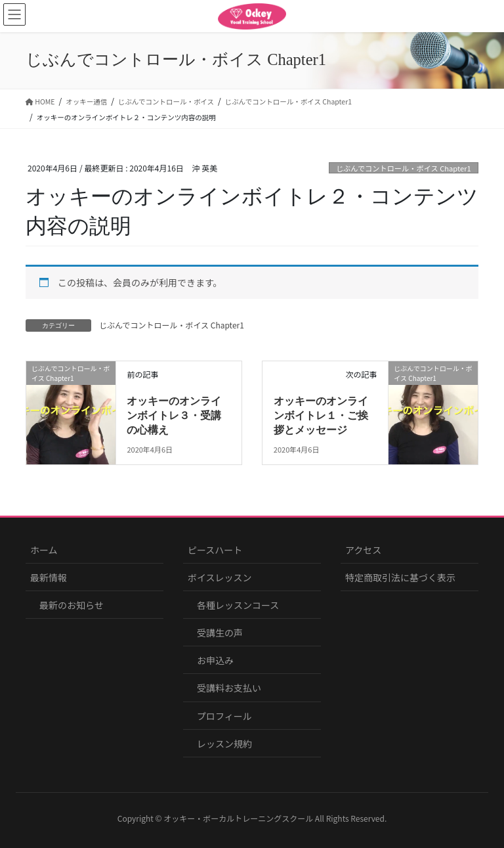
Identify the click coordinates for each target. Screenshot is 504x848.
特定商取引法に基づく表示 (400, 577)
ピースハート (215, 550)
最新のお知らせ (72, 605)
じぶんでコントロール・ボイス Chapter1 (404, 168)
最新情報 (49, 577)
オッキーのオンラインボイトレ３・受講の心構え (174, 416)
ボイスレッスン (220, 577)
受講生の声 (220, 633)
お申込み (215, 660)
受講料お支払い (229, 688)
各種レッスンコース (238, 605)
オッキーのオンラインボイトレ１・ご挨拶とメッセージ (321, 416)
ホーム (44, 550)
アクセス (363, 550)
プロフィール (224, 716)
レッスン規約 (224, 744)
